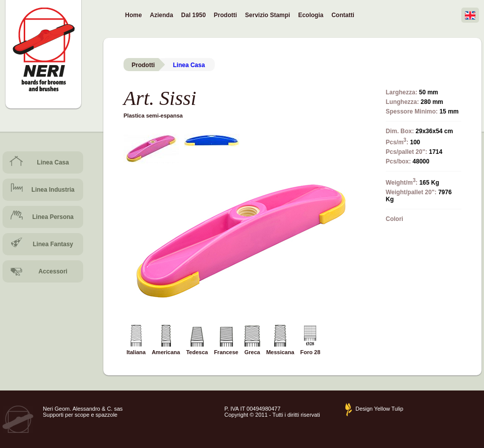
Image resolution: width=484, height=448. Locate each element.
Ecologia (311, 15)
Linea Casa (53, 162)
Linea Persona (53, 217)
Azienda (161, 15)
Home (133, 15)
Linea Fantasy (53, 244)
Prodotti (225, 15)
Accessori (53, 271)
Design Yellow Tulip (379, 409)
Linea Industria (53, 190)
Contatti (343, 15)
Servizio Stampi (267, 15)
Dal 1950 (193, 15)
